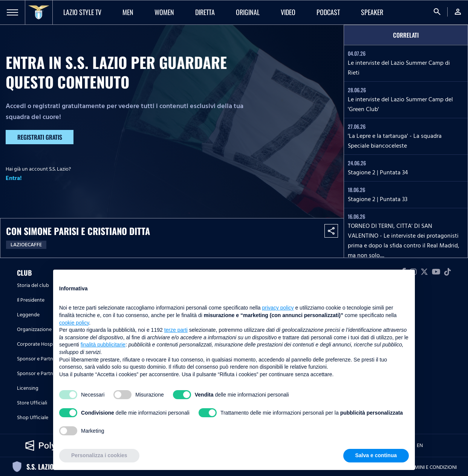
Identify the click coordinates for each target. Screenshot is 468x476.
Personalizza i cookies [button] (99, 455)
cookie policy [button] (74, 323)
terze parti (176, 330)
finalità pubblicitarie (103, 345)
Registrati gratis (40, 137)
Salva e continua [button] (376, 455)
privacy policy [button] (278, 308)
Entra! (14, 178)
